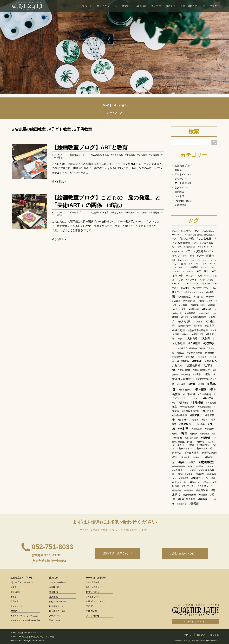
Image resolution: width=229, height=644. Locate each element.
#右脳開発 (154, 155)
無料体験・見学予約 (96, 578)
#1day (175, 231)
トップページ (85, 6)
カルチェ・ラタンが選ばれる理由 (25, 620)
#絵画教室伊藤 (179, 466)
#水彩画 (183, 429)
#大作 (180, 339)
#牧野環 (206, 438)
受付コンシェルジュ (58, 602)
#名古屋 (198, 326)
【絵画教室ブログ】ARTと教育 (90, 147)
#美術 (191, 466)
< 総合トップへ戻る (195, 622)
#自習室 (200, 466)
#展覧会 (197, 361)
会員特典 (14, 601)
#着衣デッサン (185, 448)
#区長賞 (185, 317)
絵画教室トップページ (22, 578)
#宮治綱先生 (178, 357)
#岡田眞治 (184, 370)
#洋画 (184, 433)
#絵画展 (191, 462)
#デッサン (203, 271)
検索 (194, 132)
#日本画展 (200, 390)
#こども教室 (204, 239)
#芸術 (193, 470)
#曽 (174, 403)
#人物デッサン (201, 288)
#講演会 (206, 482)
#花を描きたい (180, 470)
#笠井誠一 (197, 457)
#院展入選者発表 (187, 499)
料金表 (13, 587)
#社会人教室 (192, 453)
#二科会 (185, 288)
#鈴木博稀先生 (190, 495)
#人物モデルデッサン (194, 292)
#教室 (192, 384)
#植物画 (195, 420)
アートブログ (210, 6)
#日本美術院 (204, 394)
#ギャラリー (194, 264)
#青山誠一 (204, 499)
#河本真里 (197, 429)
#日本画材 (189, 394)
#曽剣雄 (183, 403)
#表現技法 (184, 478)
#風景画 (194, 504)
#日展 (201, 384)
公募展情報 (181, 205)
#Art (197, 231)
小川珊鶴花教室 (183, 201)
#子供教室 (83, 129)
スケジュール (16, 606)
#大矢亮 (205, 339)
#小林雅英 (183, 361)
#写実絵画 (194, 309)
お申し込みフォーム (95, 587)
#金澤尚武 (202, 490)
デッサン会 (181, 179)
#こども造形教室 (186, 247)
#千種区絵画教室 (199, 317)
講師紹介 (141, 6)
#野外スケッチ (206, 486)
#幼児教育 (142, 155)
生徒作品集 (92, 611)
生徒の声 (156, 6)
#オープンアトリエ (200, 260)
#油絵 (175, 434)
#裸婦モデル (194, 482)
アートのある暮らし (58, 582)
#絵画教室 (206, 462)
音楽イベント (182, 188)
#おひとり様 (186, 239)
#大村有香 (192, 339)
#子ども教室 (60, 129)
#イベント (183, 260)
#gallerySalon (208, 231)
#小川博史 (202, 357)
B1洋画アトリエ (56, 606)
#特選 (192, 445)
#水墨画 (201, 424)
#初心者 (207, 309)
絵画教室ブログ (77, 155)
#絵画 (181, 462)
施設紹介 (171, 6)
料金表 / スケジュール (22, 582)
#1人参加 (186, 231)
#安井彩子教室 (195, 353)
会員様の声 (54, 587)
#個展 (201, 301)
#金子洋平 (189, 491)
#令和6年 (176, 301)
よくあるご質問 (93, 597)
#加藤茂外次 (204, 313)
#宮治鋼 (190, 357)
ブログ (89, 606)
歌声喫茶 (179, 192)
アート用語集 (93, 616)
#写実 (183, 309)
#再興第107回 (198, 305)
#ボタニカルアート (187, 280)
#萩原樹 (200, 474)
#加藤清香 (190, 313)
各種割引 (14, 597)
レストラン (181, 196)
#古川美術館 (184, 321)
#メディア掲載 (206, 280)
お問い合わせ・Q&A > (185, 554)
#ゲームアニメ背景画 (189, 267)
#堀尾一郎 (197, 334)
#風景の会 (182, 504)
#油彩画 (210, 429)
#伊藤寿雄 (189, 301)
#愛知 (207, 374)
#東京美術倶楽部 (187, 407)
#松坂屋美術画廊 (191, 411)
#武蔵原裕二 (186, 424)
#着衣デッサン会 (204, 448)
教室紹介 (127, 6)
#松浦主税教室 (180, 415)
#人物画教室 (184, 297)
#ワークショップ (191, 284)
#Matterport (177, 235)
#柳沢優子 (196, 415)
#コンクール (189, 271)
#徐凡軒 (197, 374)
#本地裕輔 (197, 403)
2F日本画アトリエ (57, 611)
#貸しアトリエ (189, 486)
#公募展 (183, 305)
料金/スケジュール (107, 6)
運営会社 (214, 635)
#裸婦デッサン (200, 478)
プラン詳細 (15, 592)
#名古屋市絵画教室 (198, 330)
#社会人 (177, 453)
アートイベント (183, 174)
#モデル (176, 283)
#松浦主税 (208, 411)
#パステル (190, 276)
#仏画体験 (198, 297)
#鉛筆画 (203, 495)
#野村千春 (177, 491)
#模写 (204, 420)
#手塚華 (181, 384)
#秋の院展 (185, 457)
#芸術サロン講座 (185, 474)
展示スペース (55, 616)
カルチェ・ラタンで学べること (24, 616)
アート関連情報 (183, 183)
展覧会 (178, 170)
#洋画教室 (205, 434)
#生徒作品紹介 (204, 445)
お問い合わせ (93, 592)
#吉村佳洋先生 (184, 326)
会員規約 (201, 635)
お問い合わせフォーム (96, 601)
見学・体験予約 (189, 6)
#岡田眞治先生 (201, 370)
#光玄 (210, 301)
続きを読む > (59, 182)
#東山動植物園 (204, 407)
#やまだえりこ (205, 247)
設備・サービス (56, 620)
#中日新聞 (206, 284)
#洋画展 (194, 434)
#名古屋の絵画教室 (29, 129)
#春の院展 (208, 398)
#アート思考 (189, 256)
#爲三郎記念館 (192, 438)
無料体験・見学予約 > (117, 554)
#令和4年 (210, 297)
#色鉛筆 (210, 466)
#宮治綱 (210, 353)
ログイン (188, 635)
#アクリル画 (178, 252)
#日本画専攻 (185, 390)
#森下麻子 (183, 420)
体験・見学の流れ (94, 582)
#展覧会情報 (193, 366)
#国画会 (186, 334)
